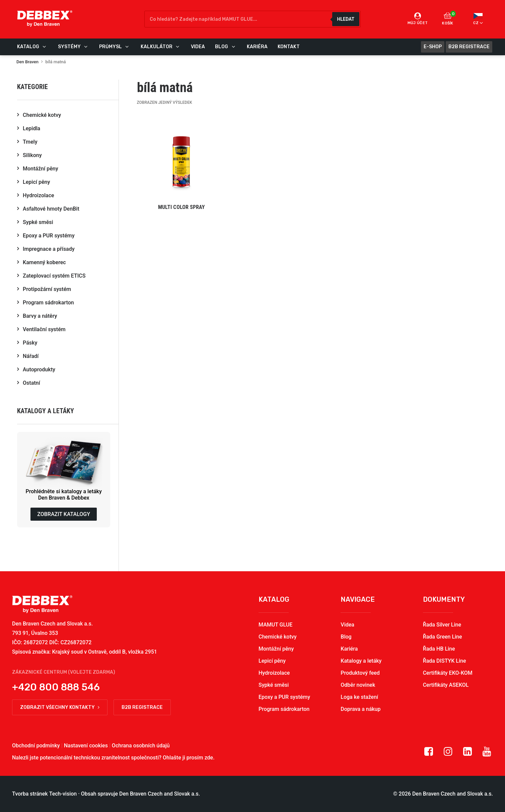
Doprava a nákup (360, 709)
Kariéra (349, 649)
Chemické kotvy (278, 637)
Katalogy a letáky (361, 661)
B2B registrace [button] (142, 707)
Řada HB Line (439, 649)
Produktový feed (360, 673)
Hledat (346, 19)
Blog (346, 637)
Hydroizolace (274, 673)
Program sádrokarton (284, 709)
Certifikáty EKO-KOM (448, 673)
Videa (347, 625)
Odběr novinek (358, 685)
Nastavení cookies (86, 746)
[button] (181, 166)
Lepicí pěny (272, 661)
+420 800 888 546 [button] (56, 687)
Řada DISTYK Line (445, 661)
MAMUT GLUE (275, 625)
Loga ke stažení (359, 697)
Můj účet (418, 19)
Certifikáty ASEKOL (446, 685)
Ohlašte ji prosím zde (188, 758)
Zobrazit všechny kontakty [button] (60, 707)
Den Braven (27, 62)
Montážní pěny (276, 649)
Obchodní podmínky (36, 746)
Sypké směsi (274, 685)
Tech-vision (63, 794)
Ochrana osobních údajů (141, 746)
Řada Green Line (443, 637)
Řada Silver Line (442, 625)
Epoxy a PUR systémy (284, 697)
